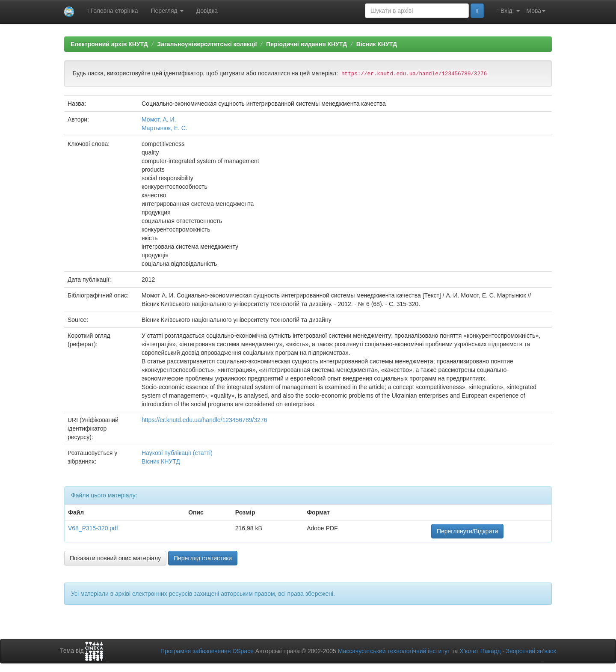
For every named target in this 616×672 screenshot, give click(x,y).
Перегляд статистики (203, 558)
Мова (536, 11)
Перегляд (167, 11)
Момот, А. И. (159, 119)
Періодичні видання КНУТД (307, 44)
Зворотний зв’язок (531, 651)
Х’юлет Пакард (480, 651)
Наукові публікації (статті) (177, 453)
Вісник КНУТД (377, 44)
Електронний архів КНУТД (109, 44)
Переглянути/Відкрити (467, 531)
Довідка (207, 11)
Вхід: (508, 11)
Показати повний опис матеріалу (115, 558)
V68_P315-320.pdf (93, 528)
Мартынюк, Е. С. (164, 128)
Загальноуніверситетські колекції (207, 44)
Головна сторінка (113, 11)
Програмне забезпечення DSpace (207, 651)
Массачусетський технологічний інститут (394, 651)
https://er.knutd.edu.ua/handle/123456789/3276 (204, 420)
